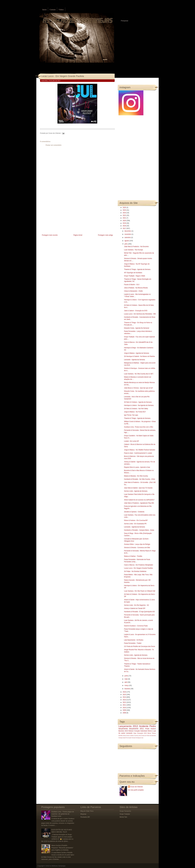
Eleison (131, 731)
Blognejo (83, 814)
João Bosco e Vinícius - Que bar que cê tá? (138, 388)
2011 (125, 705)
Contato (53, 10)
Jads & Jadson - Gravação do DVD (136, 311)
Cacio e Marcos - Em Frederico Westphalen (139, 565)
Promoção (129, 738)
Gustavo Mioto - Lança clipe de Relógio (137, 544)
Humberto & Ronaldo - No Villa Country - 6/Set (140, 479)
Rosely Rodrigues (136, 738)
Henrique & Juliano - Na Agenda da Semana (139, 405)
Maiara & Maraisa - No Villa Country (136, 476)
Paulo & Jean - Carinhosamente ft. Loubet (138, 453)
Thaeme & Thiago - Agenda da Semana (137, 269)
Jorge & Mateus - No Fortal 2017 (135, 412)
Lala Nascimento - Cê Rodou (134, 640)
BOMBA (121, 735)
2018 (125, 226)
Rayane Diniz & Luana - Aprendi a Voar (137, 467)
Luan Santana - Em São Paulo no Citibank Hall (140, 591)
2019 (125, 223)
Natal (124, 738)
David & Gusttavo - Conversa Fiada (136, 626)
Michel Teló (123, 817)
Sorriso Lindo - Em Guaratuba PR (135, 524)
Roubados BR (85, 817)
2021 (125, 218)
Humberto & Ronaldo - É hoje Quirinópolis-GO (139, 612)
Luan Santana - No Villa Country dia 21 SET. (139, 374)
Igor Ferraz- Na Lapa (131, 415)
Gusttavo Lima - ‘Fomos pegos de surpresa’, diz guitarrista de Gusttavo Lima (63, 814)
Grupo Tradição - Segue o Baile (135, 276)
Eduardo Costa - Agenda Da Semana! (137, 328)
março (127, 685)
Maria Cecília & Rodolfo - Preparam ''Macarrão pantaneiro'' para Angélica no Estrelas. (62, 848)
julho (126, 244)
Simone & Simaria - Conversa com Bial (137, 548)
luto (142, 738)
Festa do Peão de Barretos (149, 735)
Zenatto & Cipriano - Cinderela (134, 512)
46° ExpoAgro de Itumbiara (133, 273)
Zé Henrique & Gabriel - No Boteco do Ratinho (139, 356)
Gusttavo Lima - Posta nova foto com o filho (139, 427)
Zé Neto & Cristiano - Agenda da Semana (138, 402)
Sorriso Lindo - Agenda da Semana (136, 491)
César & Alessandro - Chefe (133, 291)
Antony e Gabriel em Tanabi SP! (135, 608)
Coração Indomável (141, 731)
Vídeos (61, 10)
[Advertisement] (59, 216)
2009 (125, 710)
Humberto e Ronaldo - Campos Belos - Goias (139, 530)
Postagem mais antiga (105, 235)
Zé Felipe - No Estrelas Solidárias (135, 571)
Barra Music (126, 735)
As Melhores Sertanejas (57, 866)
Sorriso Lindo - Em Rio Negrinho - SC (137, 605)
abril (126, 682)
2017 (125, 228)
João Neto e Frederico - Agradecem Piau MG (139, 503)
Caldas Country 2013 (136, 735)
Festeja (120, 738)
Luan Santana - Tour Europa (134, 250)
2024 (125, 210)
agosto (127, 241)
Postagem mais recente (50, 235)
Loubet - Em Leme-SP (132, 441)
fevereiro (128, 689)
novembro (128, 234)
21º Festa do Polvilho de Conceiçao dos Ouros (140, 646)
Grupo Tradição (125, 814)
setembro (128, 237)
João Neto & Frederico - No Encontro (136, 247)
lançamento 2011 (137, 729)
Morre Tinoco (152, 733)
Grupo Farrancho (125, 811)
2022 (125, 215)
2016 (125, 692)
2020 (125, 221)
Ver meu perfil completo (136, 790)
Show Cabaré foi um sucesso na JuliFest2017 (139, 500)
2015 (125, 695)
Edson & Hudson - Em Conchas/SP (136, 520)
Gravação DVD (142, 733)
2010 (125, 708)
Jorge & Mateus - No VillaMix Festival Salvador (140, 450)
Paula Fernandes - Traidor (133, 643)
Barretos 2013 (123, 731)
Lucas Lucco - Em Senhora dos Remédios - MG (140, 314)
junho (127, 676)
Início (44, 10)
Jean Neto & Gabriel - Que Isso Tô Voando (138, 488)
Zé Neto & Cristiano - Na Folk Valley (136, 409)
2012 (125, 702)
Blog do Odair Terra (87, 811)
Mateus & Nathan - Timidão (133, 556)
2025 (125, 208)
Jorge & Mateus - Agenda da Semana (137, 353)
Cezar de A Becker (137, 787)
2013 (125, 700)
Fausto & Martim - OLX (132, 285)
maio (126, 679)
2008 (125, 713)
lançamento (123, 729)
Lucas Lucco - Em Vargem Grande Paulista (62, 76)
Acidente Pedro (147, 726)
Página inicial (78, 235)
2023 (125, 213)
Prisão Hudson (150, 729)
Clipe (135, 733)
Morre (150, 731)
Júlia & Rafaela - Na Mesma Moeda (136, 288)
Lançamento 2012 (128, 726)
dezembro (128, 231)
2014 (125, 697)
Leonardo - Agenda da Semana (134, 360)
